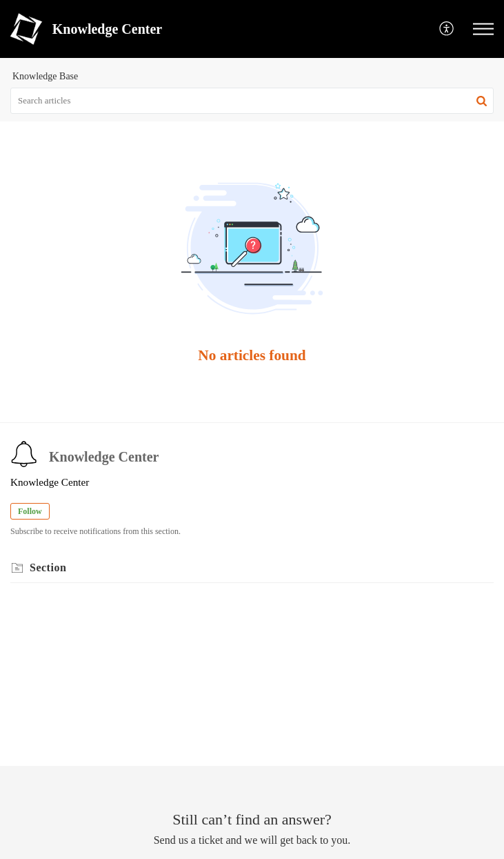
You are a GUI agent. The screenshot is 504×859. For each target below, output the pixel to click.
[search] (252, 101)
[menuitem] (447, 29)
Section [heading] (48, 567)
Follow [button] (30, 511)
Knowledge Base (45, 76)
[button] (447, 29)
